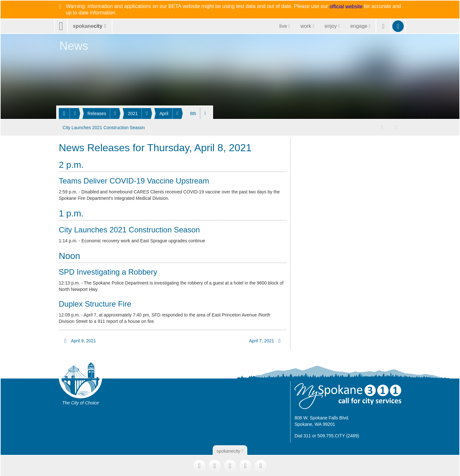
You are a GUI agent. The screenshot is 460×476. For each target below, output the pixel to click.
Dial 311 (303, 435)
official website (346, 7)
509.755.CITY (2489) (338, 435)
